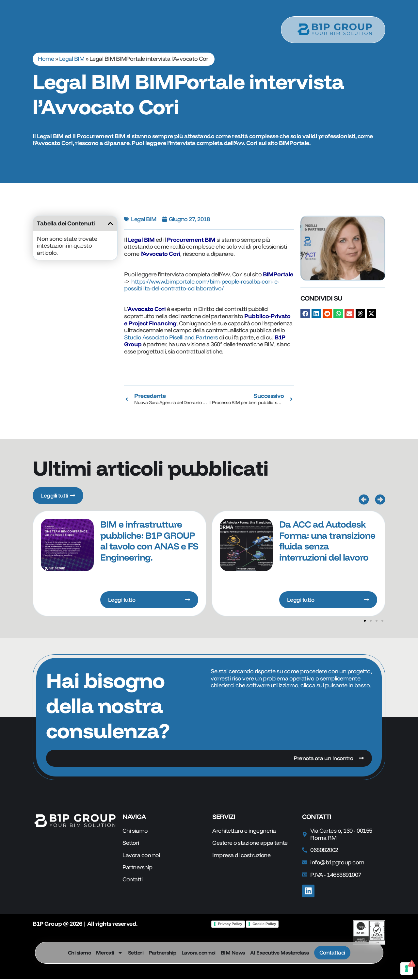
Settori (135, 953)
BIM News (232, 953)
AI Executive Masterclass (279, 953)
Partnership (161, 953)
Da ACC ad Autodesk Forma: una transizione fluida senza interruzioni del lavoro (327, 541)
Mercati (108, 953)
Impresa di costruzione (242, 857)
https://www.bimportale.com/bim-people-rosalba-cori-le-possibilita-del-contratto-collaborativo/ (202, 285)
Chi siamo (79, 953)
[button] (110, 223)
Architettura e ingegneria (245, 832)
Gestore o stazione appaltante (251, 844)
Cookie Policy (264, 925)
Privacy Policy (230, 925)
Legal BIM (72, 59)
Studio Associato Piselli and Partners (171, 337)
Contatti (133, 881)
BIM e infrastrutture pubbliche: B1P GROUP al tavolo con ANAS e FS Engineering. (149, 541)
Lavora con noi (198, 953)
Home (46, 59)
